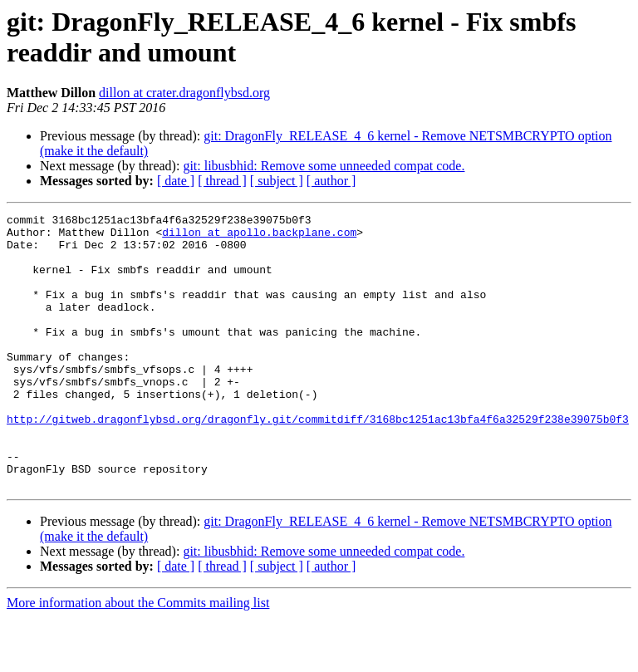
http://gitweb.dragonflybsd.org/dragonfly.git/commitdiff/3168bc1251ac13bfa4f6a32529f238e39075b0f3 (318, 461)
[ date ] (176, 181)
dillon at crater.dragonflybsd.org (184, 93)
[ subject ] (277, 181)
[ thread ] (222, 181)
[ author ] (331, 181)
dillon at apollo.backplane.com (259, 237)
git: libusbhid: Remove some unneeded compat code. (324, 166)
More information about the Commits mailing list (138, 657)
